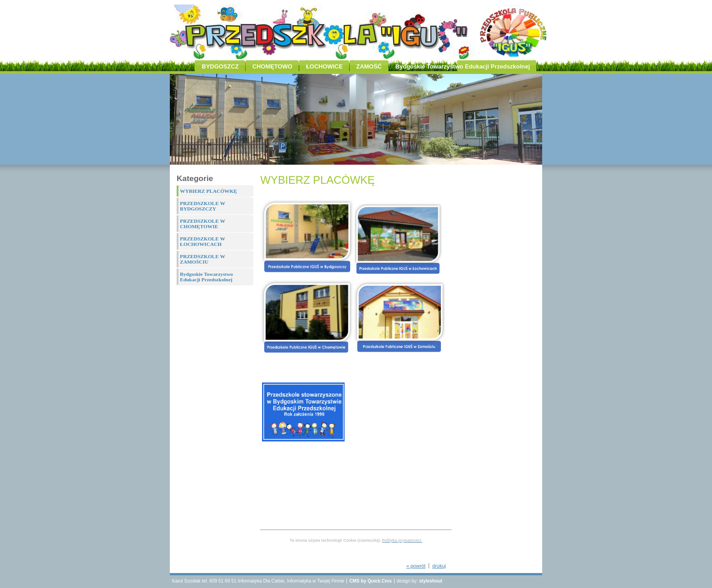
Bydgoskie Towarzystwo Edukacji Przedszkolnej (463, 66)
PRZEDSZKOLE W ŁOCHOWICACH (202, 241)
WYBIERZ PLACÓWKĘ (208, 191)
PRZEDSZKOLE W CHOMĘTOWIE (202, 224)
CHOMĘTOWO (272, 66)
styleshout (431, 581)
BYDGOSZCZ (220, 66)
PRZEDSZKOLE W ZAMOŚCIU (202, 259)
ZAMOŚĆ (369, 66)
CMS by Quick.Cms (370, 581)
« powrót (416, 566)
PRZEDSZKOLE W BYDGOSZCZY (202, 206)
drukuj (439, 566)
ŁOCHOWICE (324, 66)
